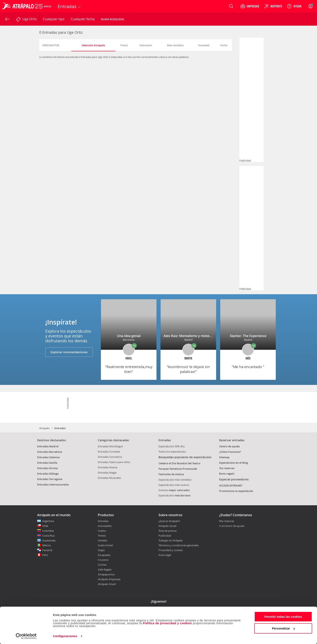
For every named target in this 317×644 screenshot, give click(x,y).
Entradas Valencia (49, 457)
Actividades (105, 526)
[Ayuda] (294, 6)
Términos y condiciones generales (179, 545)
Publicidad (165, 536)
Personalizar (283, 628)
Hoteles (102, 540)
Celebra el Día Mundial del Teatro (179, 463)
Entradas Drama (108, 467)
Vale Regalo (105, 569)
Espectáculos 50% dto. (172, 446)
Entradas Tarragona (50, 479)
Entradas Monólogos (110, 446)
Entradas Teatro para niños (114, 462)
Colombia (48, 531)
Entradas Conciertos (110, 457)
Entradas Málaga (48, 474)
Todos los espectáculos (172, 452)
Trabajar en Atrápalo (171, 540)
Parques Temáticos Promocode (178, 469)
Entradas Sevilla (47, 463)
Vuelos (102, 531)
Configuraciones (65, 636)
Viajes (101, 550)
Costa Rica (48, 536)
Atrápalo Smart (107, 584)
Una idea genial (129, 336)
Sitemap (224, 457)
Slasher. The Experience (248, 336)
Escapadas (104, 555)
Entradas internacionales (53, 484)
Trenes (102, 536)
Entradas (103, 521)
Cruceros (103, 560)
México (47, 545)
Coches (102, 565)
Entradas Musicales (109, 478)
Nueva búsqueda (113, 19)
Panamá (47, 550)
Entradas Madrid (48, 446)
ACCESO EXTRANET (231, 485)
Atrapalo (44, 428)
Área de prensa (167, 531)
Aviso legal (165, 555)
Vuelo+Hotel (105, 545)
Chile (45, 526)
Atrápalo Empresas (109, 579)
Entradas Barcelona (50, 452)
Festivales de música (171, 474)
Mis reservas (227, 521)
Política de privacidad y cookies (167, 623)
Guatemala (49, 540)
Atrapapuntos (106, 574)
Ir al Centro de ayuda (232, 526)
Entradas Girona (48, 468)
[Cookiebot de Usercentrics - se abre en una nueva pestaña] (26, 636)
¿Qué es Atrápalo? (169, 521)
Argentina (48, 521)
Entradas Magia (107, 473)
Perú (45, 555)
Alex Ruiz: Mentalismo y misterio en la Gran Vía (200, 336)
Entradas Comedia (109, 452)
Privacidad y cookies (171, 550)
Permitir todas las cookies (283, 617)
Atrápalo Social (167, 526)
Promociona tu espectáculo (236, 491)
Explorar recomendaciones (69, 352)
